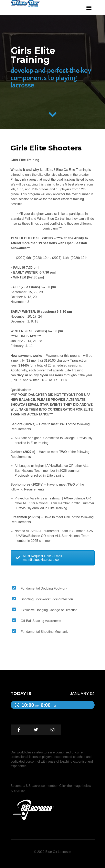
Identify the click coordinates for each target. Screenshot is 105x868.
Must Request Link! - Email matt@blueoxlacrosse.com (39, 558)
